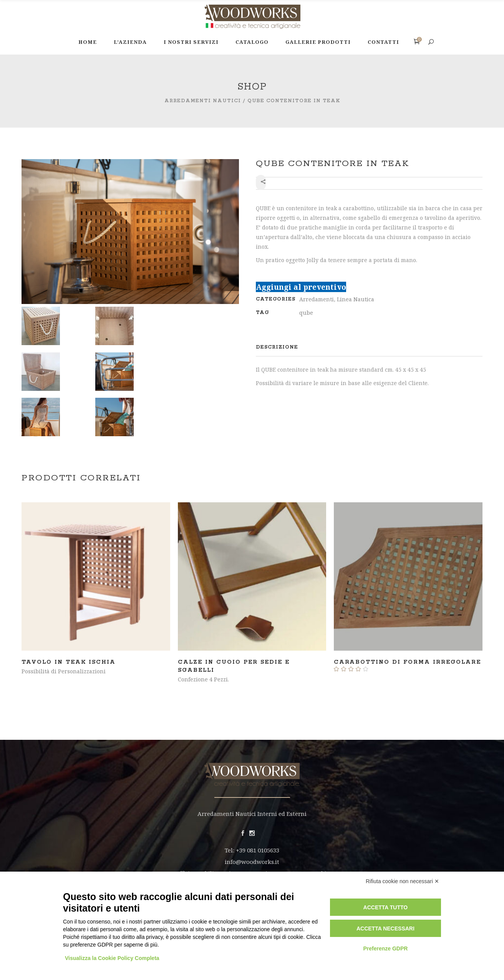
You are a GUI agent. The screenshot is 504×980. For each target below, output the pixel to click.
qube (306, 313)
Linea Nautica (356, 299)
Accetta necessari (385, 929)
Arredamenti (317, 299)
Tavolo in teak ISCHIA (69, 662)
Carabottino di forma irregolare (407, 662)
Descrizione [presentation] (277, 347)
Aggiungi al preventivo (301, 287)
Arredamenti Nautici (203, 101)
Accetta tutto (386, 907)
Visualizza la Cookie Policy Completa (112, 958)
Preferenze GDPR (385, 948)
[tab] (277, 347)
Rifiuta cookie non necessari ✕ (402, 881)
